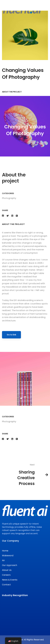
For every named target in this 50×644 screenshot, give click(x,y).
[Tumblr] (17, 439)
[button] (21, 402)
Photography (9, 202)
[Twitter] (8, 439)
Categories (8, 197)
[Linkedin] (12, 439)
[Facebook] (3, 439)
